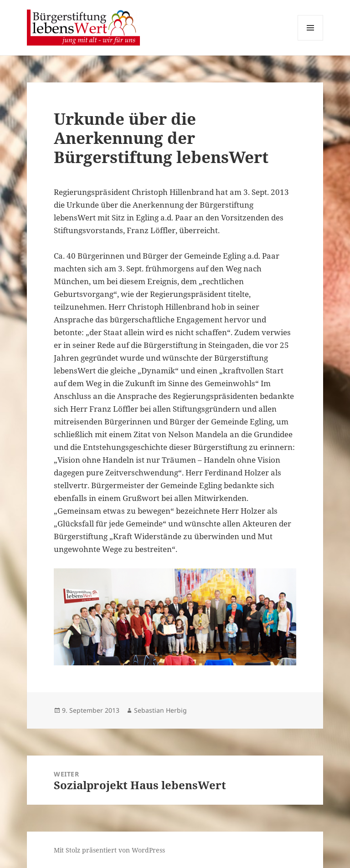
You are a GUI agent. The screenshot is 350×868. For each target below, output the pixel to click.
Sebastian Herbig (160, 710)
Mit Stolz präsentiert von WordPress (109, 850)
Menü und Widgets (311, 40)
